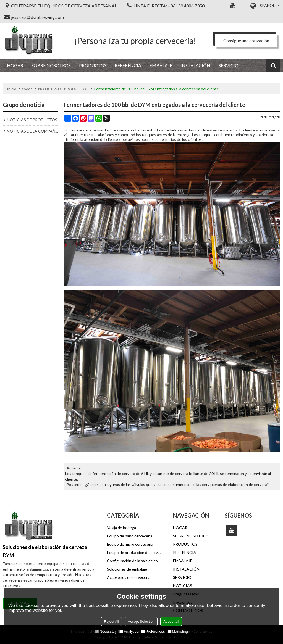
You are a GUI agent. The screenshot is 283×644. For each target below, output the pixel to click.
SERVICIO (229, 65)
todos (27, 89)
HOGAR (15, 65)
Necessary (106, 631)
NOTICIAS (183, 586)
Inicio (12, 89)
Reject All (111, 621)
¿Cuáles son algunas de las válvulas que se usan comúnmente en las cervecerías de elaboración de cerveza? (177, 485)
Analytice (129, 631)
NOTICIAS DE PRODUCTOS (63, 89)
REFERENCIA (128, 65)
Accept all (171, 621)
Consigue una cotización (246, 40)
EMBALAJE (161, 65)
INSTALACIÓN (195, 65)
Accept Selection (141, 621)
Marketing (178, 631)
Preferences (153, 631)
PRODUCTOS (93, 65)
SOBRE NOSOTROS (51, 65)
